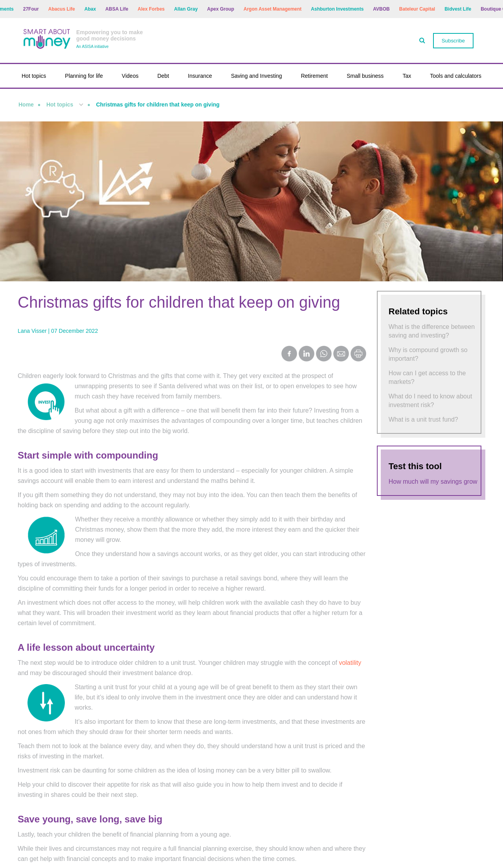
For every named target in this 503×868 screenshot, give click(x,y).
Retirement (314, 76)
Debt (163, 76)
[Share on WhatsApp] (324, 354)
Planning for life (84, 76)
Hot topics (34, 76)
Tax (407, 76)
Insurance (200, 76)
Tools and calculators (456, 76)
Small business (365, 76)
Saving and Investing (257, 76)
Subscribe (453, 41)
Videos (130, 76)
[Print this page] (358, 359)
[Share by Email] (341, 354)
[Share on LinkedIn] (307, 354)
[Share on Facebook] (289, 354)
